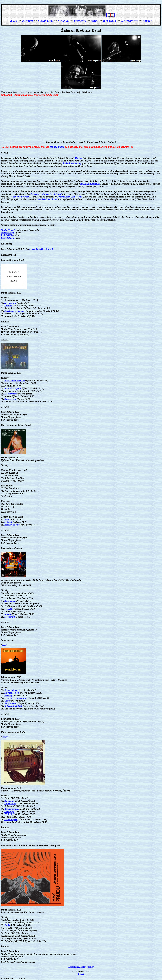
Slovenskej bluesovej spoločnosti (46, 194)
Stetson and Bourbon (90, 184)
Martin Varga (7, 233)
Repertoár (109, 21)
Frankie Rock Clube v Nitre (70, 197)
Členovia (64, 21)
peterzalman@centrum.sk (41, 249)
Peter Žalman (7, 238)
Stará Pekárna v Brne (47, 199)
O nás (14, 21)
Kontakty (27, 21)
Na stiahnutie (129, 21)
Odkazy (147, 21)
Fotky (94, 21)
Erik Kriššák (7, 235)
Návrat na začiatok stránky (81, 967)
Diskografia (46, 21)
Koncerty (80, 21)
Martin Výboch (8, 230)
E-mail (81, 974)
